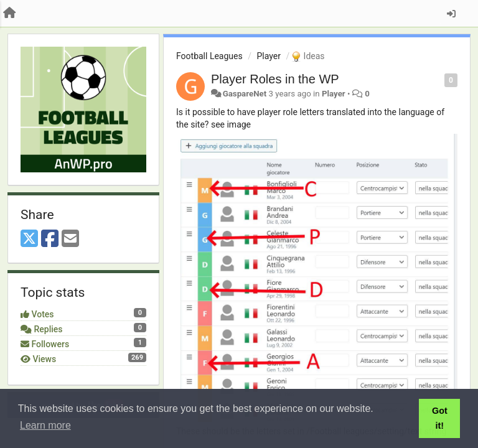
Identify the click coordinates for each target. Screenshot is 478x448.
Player (268, 56)
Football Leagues (209, 56)
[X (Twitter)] (29, 239)
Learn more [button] (45, 425)
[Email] (70, 239)
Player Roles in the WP (275, 79)
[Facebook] (50, 239)
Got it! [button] (440, 418)
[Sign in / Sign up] (451, 14)
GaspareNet (245, 94)
